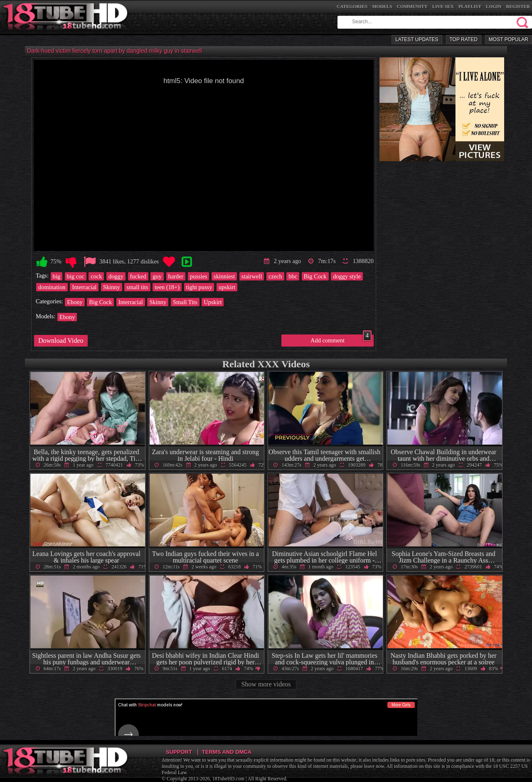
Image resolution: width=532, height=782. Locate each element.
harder (176, 276)
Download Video (61, 341)
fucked (138, 276)
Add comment (341, 339)
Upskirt (213, 302)
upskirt (227, 287)
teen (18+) (167, 287)
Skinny (112, 287)
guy (157, 276)
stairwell (252, 276)
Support (179, 752)
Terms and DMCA (227, 752)
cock (96, 276)
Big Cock (315, 276)
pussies (199, 276)
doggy (116, 276)
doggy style (347, 276)
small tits (137, 287)
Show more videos (266, 684)
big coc (76, 276)
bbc (293, 276)
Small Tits (185, 302)
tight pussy (199, 287)
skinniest (224, 276)
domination (52, 287)
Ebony (75, 302)
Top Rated (464, 39)
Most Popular (509, 39)
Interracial (84, 287)
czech (275, 276)
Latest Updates (417, 39)
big (57, 276)
